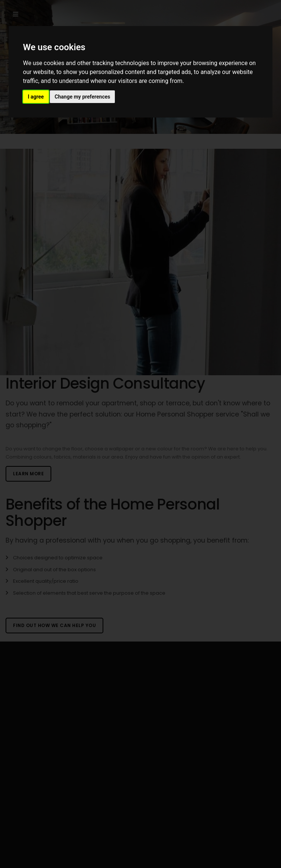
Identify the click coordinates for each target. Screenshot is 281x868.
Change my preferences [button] (82, 97)
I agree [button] (36, 97)
